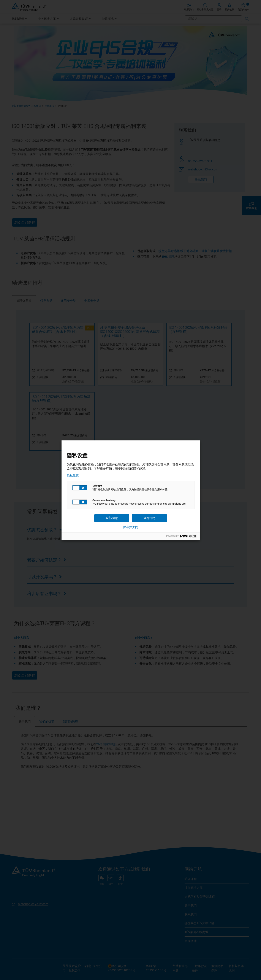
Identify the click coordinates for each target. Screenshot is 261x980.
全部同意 (112, 518)
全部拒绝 (149, 518)
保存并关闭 (131, 527)
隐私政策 (73, 475)
